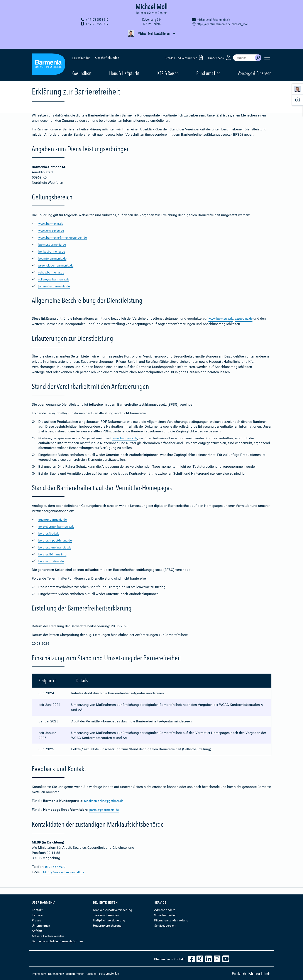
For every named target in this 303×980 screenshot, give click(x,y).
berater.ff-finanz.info (54, 554)
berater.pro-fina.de (52, 561)
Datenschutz (56, 973)
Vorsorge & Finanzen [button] (255, 63)
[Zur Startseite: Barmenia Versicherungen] (49, 55)
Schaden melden (165, 914)
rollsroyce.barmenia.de (56, 279)
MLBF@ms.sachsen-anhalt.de (66, 871)
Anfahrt (37, 930)
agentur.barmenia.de (54, 519)
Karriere (37, 914)
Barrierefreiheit (75, 973)
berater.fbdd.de (50, 533)
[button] (151, 34)
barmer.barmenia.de (54, 244)
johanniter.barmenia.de (56, 286)
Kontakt (37, 909)
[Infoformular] (298, 100)
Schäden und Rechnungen (185, 48)
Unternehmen (41, 924)
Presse (36, 919)
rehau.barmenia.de (53, 272)
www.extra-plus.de (52, 230)
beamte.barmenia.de (54, 258)
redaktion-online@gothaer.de (106, 800)
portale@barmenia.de (106, 809)
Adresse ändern (165, 909)
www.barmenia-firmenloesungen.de (65, 237)
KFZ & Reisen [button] (168, 63)
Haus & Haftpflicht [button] (124, 63)
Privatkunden (81, 48)
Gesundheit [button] (82, 63)
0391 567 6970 (57, 866)
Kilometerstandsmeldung (171, 919)
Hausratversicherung (107, 924)
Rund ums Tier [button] (208, 63)
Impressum (39, 973)
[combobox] (244, 48)
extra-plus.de (247, 318)
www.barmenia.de (52, 223)
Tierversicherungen (106, 914)
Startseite (37, 78)
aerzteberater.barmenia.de (58, 526)
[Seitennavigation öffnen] (267, 48)
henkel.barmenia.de (53, 251)
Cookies (91, 973)
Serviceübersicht (165, 924)
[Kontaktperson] (298, 90)
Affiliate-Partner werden (48, 935)
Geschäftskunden (107, 48)
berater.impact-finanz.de (57, 540)
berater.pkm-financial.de (57, 547)
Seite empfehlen (109, 972)
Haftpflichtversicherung (109, 919)
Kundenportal (220, 48)
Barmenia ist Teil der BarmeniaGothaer (58, 940)
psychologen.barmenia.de (58, 265)
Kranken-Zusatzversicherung (113, 909)
